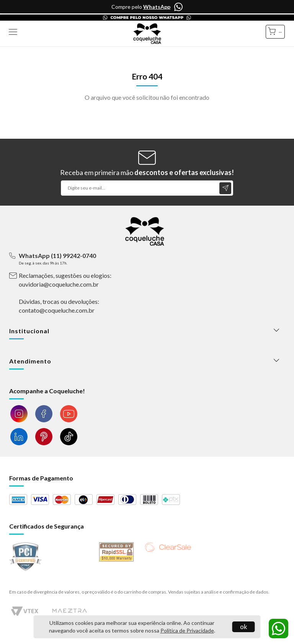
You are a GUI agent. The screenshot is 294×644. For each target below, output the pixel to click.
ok (244, 627)
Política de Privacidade (187, 630)
